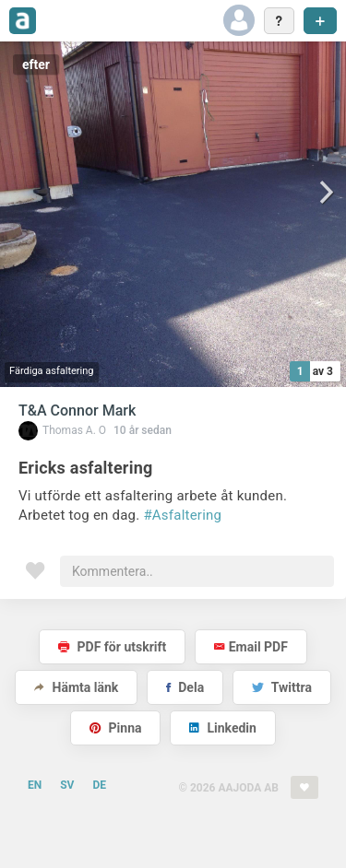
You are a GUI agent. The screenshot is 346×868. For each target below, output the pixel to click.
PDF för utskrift (112, 647)
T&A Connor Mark (77, 411)
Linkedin (223, 728)
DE (99, 785)
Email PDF (251, 647)
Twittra (282, 687)
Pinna (115, 728)
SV (67, 785)
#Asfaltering (182, 515)
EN (35, 785)
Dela (185, 687)
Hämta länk (76, 687)
